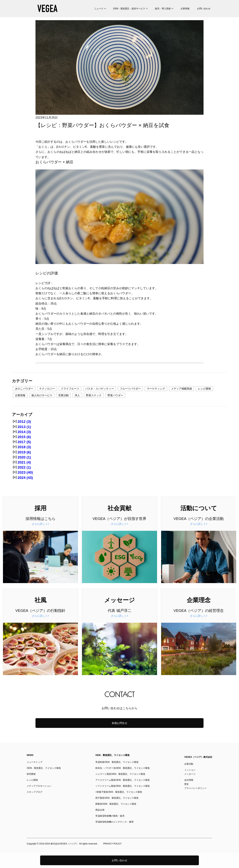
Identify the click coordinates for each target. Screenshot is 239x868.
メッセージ (190, 774)
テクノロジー (47, 389)
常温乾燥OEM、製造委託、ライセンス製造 (117, 762)
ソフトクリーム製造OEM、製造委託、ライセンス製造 (123, 786)
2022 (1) (24, 467)
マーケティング (156, 389)
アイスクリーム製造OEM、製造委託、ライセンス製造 (123, 780)
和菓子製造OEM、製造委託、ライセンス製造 (119, 792)
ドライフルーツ (70, 389)
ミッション (190, 770)
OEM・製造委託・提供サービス (129, 9)
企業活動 (189, 764)
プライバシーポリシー (195, 788)
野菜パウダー (115, 395)
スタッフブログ (35, 792)
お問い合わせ (204, 9)
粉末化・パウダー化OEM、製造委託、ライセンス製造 (123, 768)
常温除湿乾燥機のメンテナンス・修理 (114, 822)
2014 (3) (24, 432)
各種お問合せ (119, 723)
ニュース (99, 9)
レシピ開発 (204, 389)
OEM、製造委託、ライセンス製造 (44, 768)
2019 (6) (24, 452)
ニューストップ (35, 762)
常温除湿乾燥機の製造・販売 (110, 816)
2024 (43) (25, 478)
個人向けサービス (42, 395)
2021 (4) (24, 462)
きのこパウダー (24, 389)
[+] (15, 421)
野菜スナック (94, 395)
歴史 (187, 784)
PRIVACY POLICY (112, 844)
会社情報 (189, 780)
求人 (77, 395)
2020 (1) (24, 457)
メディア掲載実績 (181, 389)
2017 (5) (24, 442)
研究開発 (31, 774)
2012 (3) (24, 422)
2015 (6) (24, 437)
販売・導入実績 (163, 9)
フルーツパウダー (130, 389)
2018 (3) (24, 447)
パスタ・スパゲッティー (100, 389)
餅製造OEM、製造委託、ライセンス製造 (116, 804)
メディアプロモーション (39, 786)
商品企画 (100, 810)
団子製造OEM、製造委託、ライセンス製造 (117, 798)
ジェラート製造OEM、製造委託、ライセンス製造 (120, 774)
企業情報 (185, 9)
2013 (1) (24, 427)
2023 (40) (25, 472)
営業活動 (63, 395)
